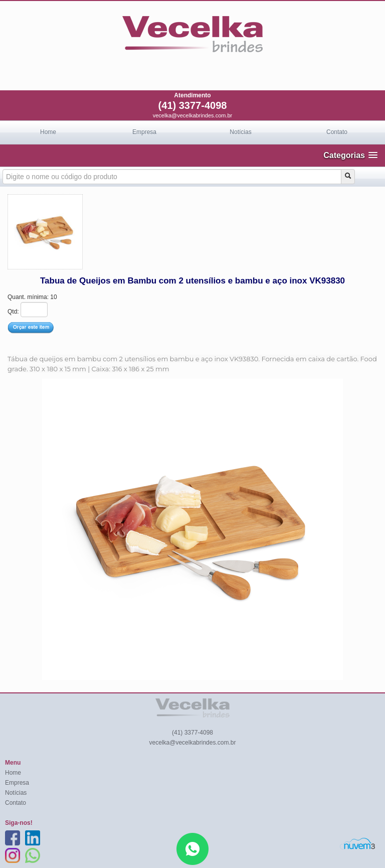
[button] (350, 155)
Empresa (144, 132)
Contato (337, 132)
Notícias (240, 132)
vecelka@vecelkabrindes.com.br (193, 115)
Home (48, 132)
